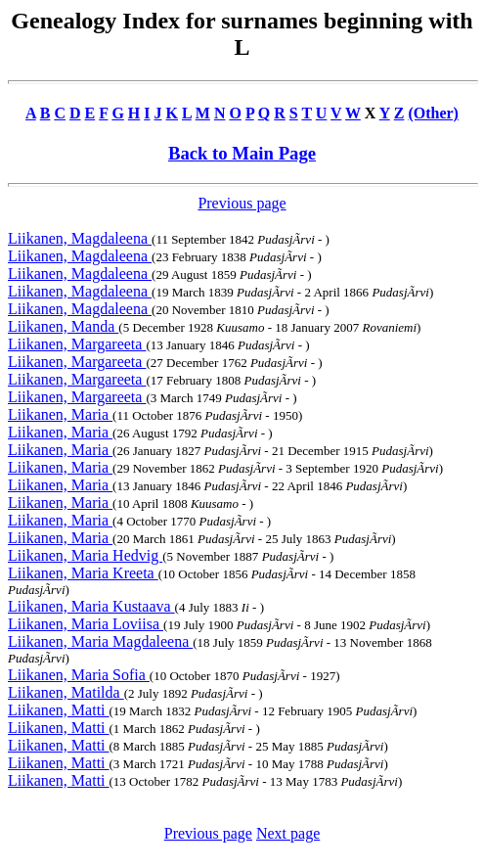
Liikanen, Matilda (66, 692)
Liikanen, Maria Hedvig (85, 555)
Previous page (242, 203)
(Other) (433, 113)
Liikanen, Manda (63, 326)
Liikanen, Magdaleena (80, 238)
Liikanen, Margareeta (77, 344)
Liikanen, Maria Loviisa (86, 624)
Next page (288, 833)
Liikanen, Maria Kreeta (83, 573)
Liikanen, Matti (59, 710)
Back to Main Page (242, 153)
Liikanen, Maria (60, 414)
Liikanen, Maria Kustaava (91, 606)
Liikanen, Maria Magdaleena (100, 641)
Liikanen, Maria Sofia (79, 675)
